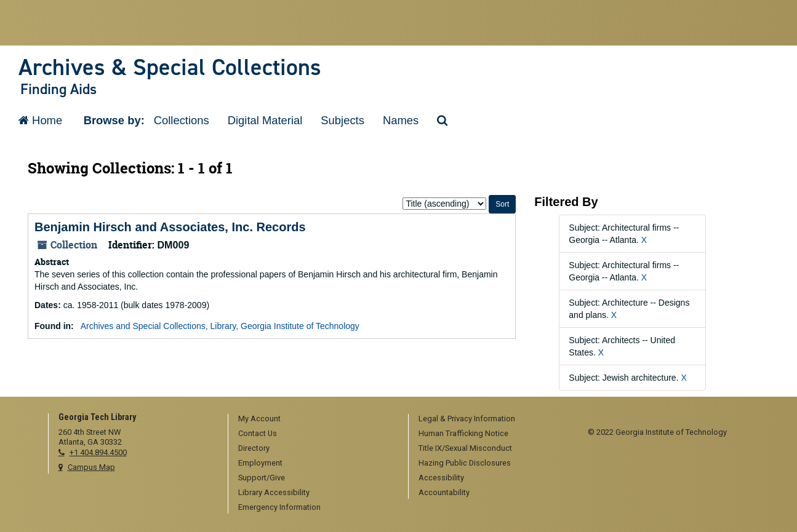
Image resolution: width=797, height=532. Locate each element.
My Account (259, 419)
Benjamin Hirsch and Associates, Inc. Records (170, 227)
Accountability (444, 492)
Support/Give (262, 478)
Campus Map (91, 467)
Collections (182, 120)
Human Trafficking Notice (463, 433)
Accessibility (441, 478)
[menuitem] (314, 419)
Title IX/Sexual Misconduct (465, 448)
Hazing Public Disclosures (465, 463)
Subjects (342, 120)
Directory (254, 448)
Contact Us (258, 433)
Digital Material (265, 120)
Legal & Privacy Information (467, 419)
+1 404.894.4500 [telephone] (98, 452)
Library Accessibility (274, 492)
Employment (260, 463)
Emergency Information (279, 507)
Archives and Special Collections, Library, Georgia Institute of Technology (220, 326)
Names (401, 120)
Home (40, 120)
